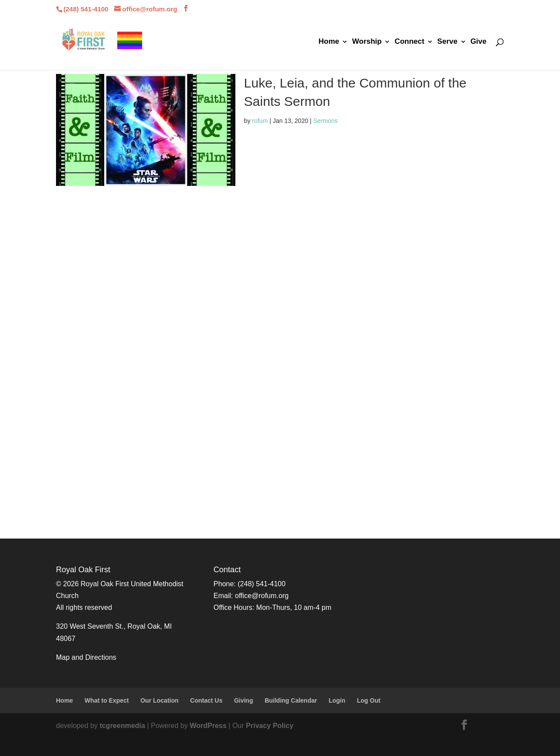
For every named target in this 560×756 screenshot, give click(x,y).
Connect (409, 42)
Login (337, 700)
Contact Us (206, 700)
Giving (244, 700)
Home (329, 42)
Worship (367, 42)
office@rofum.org (262, 596)
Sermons (325, 121)
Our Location (159, 700)
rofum (260, 121)
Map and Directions (86, 657)
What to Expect (107, 700)
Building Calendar (291, 700)
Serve (447, 42)
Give (478, 42)
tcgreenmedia (122, 726)
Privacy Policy (270, 726)
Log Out (369, 700)
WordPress (208, 726)
